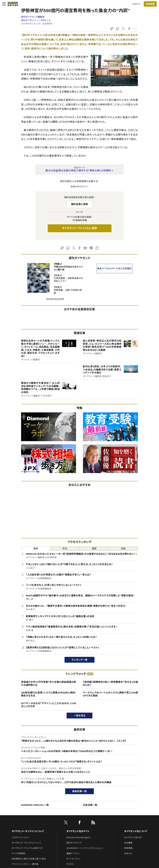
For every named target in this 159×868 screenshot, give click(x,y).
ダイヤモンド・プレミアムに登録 (79, 228)
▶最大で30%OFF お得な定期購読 (114, 268)
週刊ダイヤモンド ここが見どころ (36, 20)
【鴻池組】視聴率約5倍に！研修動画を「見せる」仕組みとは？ (110, 683)
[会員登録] (150, 4)
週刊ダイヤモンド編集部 (33, 17)
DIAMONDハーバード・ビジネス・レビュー (85, 848)
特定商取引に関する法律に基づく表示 (29, 859)
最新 (36, 549)
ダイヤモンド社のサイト (78, 831)
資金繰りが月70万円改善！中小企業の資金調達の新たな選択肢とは (49, 683)
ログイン (137, 4)
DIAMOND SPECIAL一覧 (35, 805)
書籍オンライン (73, 853)
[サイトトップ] (12, 4)
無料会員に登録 (80, 204)
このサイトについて (20, 837)
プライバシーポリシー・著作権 (25, 864)
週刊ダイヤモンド (74, 843)
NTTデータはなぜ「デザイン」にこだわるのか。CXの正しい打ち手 (49, 705)
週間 (94, 549)
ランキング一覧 (80, 660)
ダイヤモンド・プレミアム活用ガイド (27, 848)
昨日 (65, 549)
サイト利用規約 (19, 853)
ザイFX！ (70, 864)
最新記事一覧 (79, 791)
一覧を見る (80, 716)
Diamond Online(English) (78, 837)
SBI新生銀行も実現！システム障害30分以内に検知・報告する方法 (49, 694)
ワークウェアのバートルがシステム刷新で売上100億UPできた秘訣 (110, 694)
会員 (123, 549)
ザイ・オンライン (74, 859)
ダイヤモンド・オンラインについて (28, 831)
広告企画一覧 (90, 805)
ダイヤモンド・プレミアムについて (26, 843)
